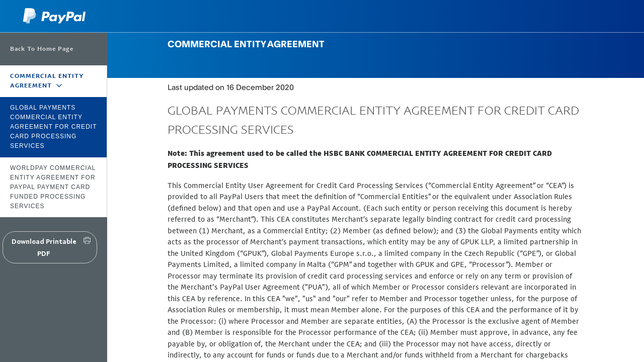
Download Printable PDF (44, 247)
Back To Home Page (42, 49)
